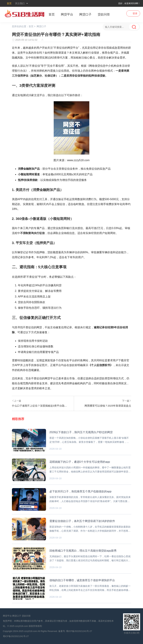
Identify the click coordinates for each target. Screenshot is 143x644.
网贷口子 (85, 14)
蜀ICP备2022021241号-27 (79, 631)
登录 (135, 13)
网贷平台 (67, 14)
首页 (9, 3)
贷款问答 (104, 14)
